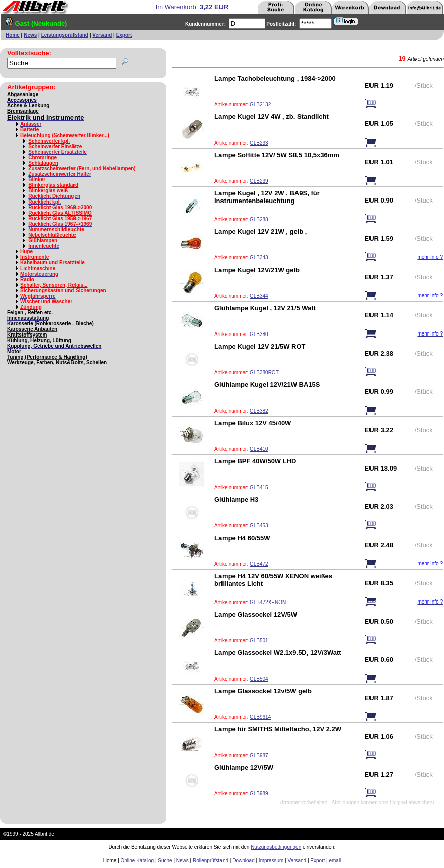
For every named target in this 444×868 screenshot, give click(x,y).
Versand (102, 35)
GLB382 (259, 411)
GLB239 (259, 181)
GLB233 (259, 143)
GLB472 (259, 564)
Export (124, 35)
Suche (165, 861)
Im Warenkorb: (192, 7)
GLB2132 (260, 105)
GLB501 (259, 641)
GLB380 (259, 334)
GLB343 (259, 258)
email (335, 861)
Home (13, 35)
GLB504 (259, 679)
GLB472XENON (268, 602)
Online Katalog (137, 861)
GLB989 (259, 794)
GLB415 (259, 487)
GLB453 (259, 526)
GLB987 (259, 755)
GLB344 (259, 296)
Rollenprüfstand (210, 861)
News (30, 35)
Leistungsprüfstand (65, 35)
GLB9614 (260, 717)
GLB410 (259, 449)
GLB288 (259, 219)
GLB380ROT (264, 373)
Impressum (271, 861)
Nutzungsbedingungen (276, 847)
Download (243, 861)
